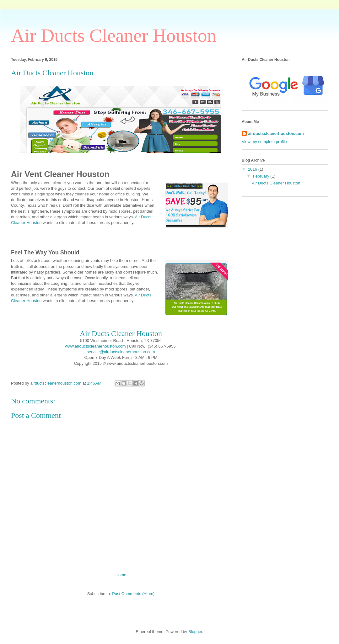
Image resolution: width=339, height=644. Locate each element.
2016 (253, 169)
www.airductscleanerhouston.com (95, 346)
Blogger (195, 632)
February (262, 176)
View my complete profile (264, 142)
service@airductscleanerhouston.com (121, 352)
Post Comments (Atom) (133, 594)
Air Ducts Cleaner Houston (114, 35)
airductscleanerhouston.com (276, 133)
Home (121, 575)
